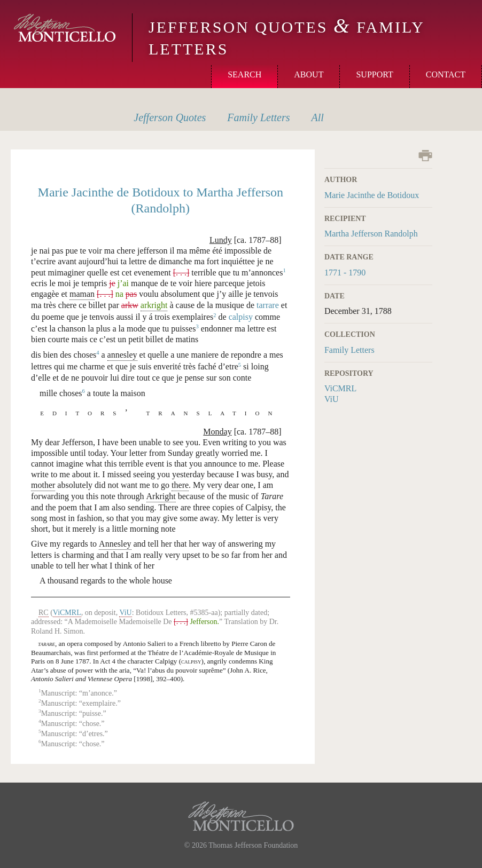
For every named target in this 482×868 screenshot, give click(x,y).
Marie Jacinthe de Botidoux (372, 195)
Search (244, 74)
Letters (258, 117)
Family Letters (349, 350)
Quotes (170, 117)
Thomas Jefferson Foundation (253, 845)
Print (425, 156)
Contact (446, 74)
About (309, 74)
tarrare (268, 305)
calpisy (241, 317)
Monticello (65, 28)
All (318, 117)
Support (374, 74)
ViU (332, 399)
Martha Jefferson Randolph (371, 234)
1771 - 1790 (345, 273)
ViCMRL (340, 388)
